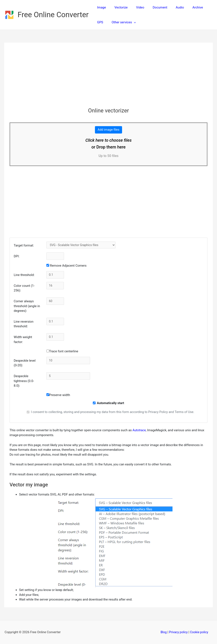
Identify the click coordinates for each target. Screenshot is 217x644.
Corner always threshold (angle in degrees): (27, 306)
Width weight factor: (23, 339)
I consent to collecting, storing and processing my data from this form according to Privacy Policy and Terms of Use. (113, 412)
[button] (118, 22)
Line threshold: (24, 275)
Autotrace (139, 430)
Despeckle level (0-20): (25, 363)
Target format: (24, 245)
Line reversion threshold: (24, 324)
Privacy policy (178, 632)
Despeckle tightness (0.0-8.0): (24, 381)
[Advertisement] (108, 78)
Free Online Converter (53, 15)
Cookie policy (200, 632)
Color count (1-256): (24, 288)
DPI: (17, 256)
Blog (163, 632)
